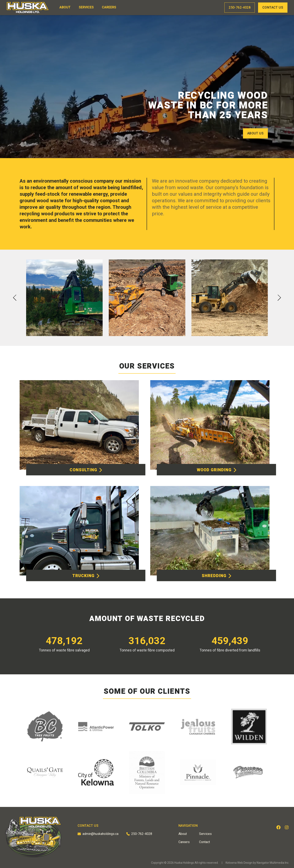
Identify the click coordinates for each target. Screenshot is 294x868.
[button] (15, 298)
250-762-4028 (240, 7)
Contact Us (273, 7)
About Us (255, 133)
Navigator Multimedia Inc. (273, 863)
